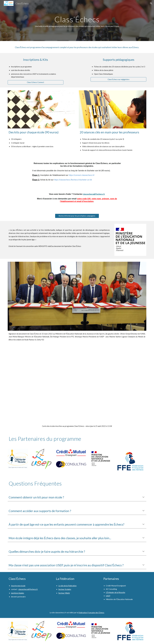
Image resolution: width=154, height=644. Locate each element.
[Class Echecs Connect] (36, 82)
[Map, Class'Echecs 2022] (77, 383)
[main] (77, 21)
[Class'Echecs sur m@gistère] (118, 79)
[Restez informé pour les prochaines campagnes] (77, 216)
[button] (151, 3)
